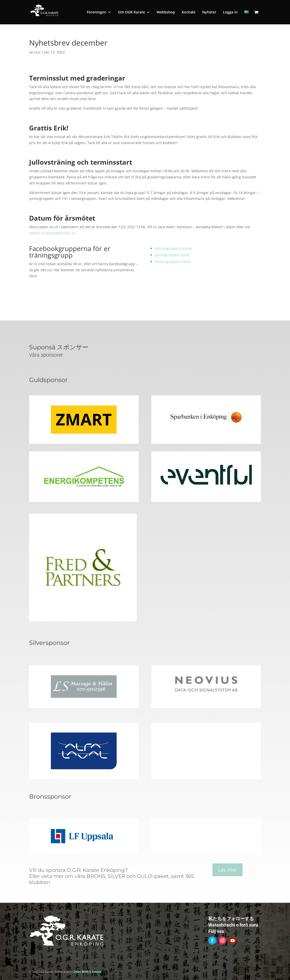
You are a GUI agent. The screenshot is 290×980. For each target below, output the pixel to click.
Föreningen (97, 12)
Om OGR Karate (131, 12)
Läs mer (227, 870)
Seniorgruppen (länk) (173, 262)
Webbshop (166, 12)
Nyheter (209, 12)
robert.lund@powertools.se (52, 233)
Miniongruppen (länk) (173, 248)
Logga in (230, 12)
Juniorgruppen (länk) (172, 255)
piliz (37, 52)
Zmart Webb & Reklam (87, 972)
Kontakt (189, 12)
